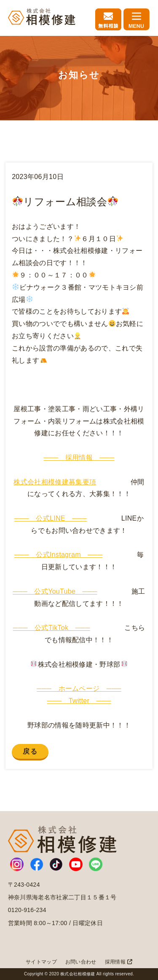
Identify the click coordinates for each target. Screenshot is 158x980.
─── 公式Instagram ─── (58, 555)
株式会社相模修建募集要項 (55, 482)
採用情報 (119, 962)
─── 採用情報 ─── (79, 457)
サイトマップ (41, 962)
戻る (30, 751)
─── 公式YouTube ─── (55, 591)
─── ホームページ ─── (79, 688)
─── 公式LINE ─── (51, 518)
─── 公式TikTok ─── (52, 628)
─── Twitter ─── (79, 701)
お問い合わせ (81, 962)
